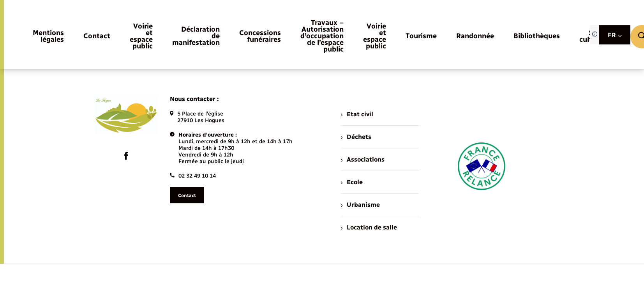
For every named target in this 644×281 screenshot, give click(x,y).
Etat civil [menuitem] (357, 114)
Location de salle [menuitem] (369, 227)
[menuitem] (48, 37)
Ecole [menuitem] (352, 182)
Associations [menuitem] (363, 159)
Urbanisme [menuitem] (360, 205)
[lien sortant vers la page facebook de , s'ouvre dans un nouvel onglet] (126, 156)
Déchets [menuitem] (356, 137)
